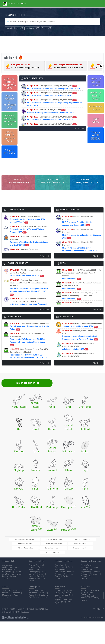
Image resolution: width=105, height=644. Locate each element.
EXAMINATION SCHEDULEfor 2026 (96, 82)
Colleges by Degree (63, 592)
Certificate (16, 594)
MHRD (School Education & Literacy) (90, 598)
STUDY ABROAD (96, 120)
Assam (32, 571)
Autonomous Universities (23, 545)
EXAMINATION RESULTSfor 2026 (96, 96)
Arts (17, 569)
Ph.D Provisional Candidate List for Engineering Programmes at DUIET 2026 (54, 103)
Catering (44, 596)
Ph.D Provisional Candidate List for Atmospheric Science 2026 (54, 87)
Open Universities (34, 549)
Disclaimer (22, 610)
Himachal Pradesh (36, 578)
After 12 (18, 592)
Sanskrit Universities (71, 549)
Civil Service (34, 599)
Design (13, 578)
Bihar (39, 571)
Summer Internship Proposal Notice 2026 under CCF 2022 (52, 111)
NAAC (97, 592)
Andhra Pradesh (36, 566)
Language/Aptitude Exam (63, 604)
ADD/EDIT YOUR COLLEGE (19, 613)
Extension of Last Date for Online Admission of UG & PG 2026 (29, 246)
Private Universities (52, 549)
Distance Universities (84, 545)
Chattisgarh (34, 573)
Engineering (7, 573)
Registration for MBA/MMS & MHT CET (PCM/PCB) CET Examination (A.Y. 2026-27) (29, 360)
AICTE (84, 592)
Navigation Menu (14, 4)
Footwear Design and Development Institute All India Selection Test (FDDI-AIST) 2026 (29, 292)
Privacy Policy (33, 610)
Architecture (8, 569)
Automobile (34, 596)
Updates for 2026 (9, 137)
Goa (43, 573)
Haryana (41, 575)
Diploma (6, 594)
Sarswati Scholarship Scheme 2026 (82, 330)
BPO (43, 592)
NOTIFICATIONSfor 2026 (95, 108)
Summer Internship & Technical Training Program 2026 (28, 235)
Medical (18, 573)
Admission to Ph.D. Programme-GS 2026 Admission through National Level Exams (27, 344)
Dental (5, 578)
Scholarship (60, 599)
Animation (33, 594)
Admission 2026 (32, 28)
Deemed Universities (64, 545)
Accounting (33, 592)
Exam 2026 (46, 28)
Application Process (63, 601)
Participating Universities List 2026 (80, 362)
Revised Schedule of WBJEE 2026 (27, 278)
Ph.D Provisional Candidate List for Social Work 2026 (52, 118)
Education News (81, 280)
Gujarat (32, 575)
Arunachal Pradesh (37, 569)
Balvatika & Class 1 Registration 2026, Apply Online (29, 332)
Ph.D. (16, 596)
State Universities (90, 549)
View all (80, 128)
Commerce (16, 575)
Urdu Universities (52, 554)
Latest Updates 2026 (14, 28)
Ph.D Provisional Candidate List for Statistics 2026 (52, 94)
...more (5, 580)
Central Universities (44, 545)
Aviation (6, 575)
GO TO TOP (98, 610)
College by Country (63, 596)
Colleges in (9, 152)
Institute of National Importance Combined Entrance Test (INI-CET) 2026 (28, 308)
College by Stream (63, 594)
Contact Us (12, 610)
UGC (91, 592)
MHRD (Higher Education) (87, 595)
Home (4, 610)
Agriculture (7, 566)
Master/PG (7, 596)
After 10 (7, 592)
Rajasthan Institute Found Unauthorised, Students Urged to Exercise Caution (80, 340)
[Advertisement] (53, 44)
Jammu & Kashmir (36, 580)
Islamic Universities (15, 549)
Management (8, 571)
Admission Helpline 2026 (78, 352)
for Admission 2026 (10, 83)
